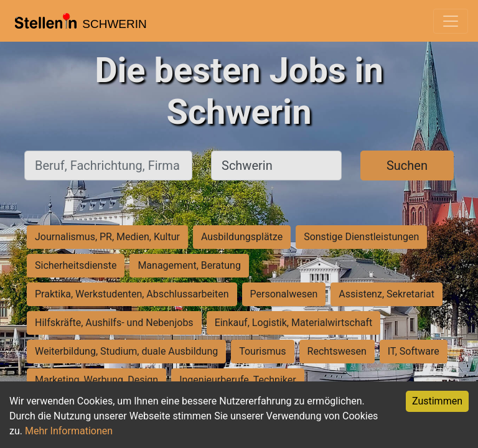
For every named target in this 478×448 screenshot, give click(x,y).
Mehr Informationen (69, 431)
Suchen (407, 166)
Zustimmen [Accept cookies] (437, 401)
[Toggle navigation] (451, 21)
